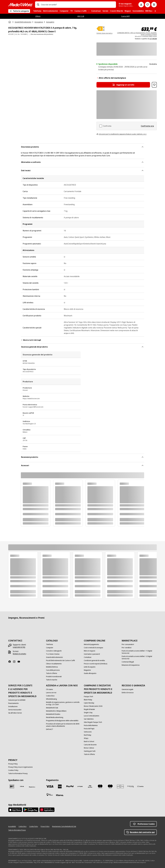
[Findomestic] (130, 786)
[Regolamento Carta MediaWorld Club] (64, 826)
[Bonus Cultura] (89, 748)
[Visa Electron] (90, 786)
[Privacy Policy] (13, 764)
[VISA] (50, 786)
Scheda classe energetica (104, 33)
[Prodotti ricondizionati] (54, 677)
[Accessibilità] (12, 826)
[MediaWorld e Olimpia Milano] (56, 711)
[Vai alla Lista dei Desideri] (148, 5)
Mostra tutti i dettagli (31, 340)
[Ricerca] (38, 5)
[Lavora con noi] (51, 693)
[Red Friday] (88, 735)
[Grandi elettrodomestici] (54, 657)
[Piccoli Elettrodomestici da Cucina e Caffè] (60, 660)
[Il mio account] (141, 5)
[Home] (10, 22)
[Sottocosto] (88, 732)
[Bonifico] (140, 786)
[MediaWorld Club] (52, 708)
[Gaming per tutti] (90, 751)
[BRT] (12, 786)
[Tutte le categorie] (19, 11)
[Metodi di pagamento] (91, 644)
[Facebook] (11, 662)
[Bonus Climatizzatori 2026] (93, 706)
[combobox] (78, 5)
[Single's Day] (88, 713)
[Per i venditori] (127, 648)
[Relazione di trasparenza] (131, 665)
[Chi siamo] (49, 689)
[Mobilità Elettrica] (52, 667)
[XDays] (86, 738)
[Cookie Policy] (34, 826)
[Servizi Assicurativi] (15, 710)
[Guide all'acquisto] (90, 673)
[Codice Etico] (50, 696)
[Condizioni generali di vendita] (94, 660)
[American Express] (60, 786)
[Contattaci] (88, 657)
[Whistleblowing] (51, 699)
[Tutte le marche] (52, 680)
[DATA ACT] (50, 729)
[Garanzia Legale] (127, 689)
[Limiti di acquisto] (90, 667)
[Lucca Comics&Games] (92, 716)
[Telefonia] (49, 644)
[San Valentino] (89, 719)
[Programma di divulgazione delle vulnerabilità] (62, 721)
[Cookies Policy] (13, 770)
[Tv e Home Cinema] (53, 654)
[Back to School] (89, 741)
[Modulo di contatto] (19, 654)
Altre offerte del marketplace (111, 78)
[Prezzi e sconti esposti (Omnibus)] (96, 664)
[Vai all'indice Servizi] (15, 713)
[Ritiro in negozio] (90, 651)
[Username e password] (92, 654)
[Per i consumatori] (128, 644)
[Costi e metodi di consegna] (93, 648)
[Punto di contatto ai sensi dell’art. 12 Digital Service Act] (139, 657)
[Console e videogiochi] (54, 651)
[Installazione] (13, 706)
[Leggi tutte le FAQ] (19, 647)
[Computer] (50, 648)
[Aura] (120, 786)
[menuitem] (37, 11)
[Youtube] (20, 662)
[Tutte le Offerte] (52, 673)
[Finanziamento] (13, 703)
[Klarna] (60, 795)
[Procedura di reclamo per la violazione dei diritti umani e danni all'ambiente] (64, 725)
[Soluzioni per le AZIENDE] (17, 700)
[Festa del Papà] (89, 729)
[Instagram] (15, 662)
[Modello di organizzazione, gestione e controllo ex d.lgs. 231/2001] (64, 703)
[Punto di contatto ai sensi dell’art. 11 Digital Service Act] (139, 652)
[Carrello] (154, 5)
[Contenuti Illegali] (128, 662)
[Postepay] (80, 786)
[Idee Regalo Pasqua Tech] (93, 722)
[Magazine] (87, 670)
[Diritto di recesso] (128, 693)
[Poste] (32, 787)
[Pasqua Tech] (88, 696)
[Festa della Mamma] (91, 725)
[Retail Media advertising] (55, 717)
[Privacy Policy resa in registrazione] (20, 767)
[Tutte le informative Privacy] (18, 773)
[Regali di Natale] (89, 709)
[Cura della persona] (53, 670)
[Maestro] (110, 786)
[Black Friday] (88, 700)
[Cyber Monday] (89, 703)
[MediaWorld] (20, 5)
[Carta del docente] (90, 745)
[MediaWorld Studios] (53, 714)
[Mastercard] (100, 786)
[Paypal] (70, 786)
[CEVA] (22, 786)
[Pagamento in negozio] (50, 795)
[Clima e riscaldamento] (54, 664)
